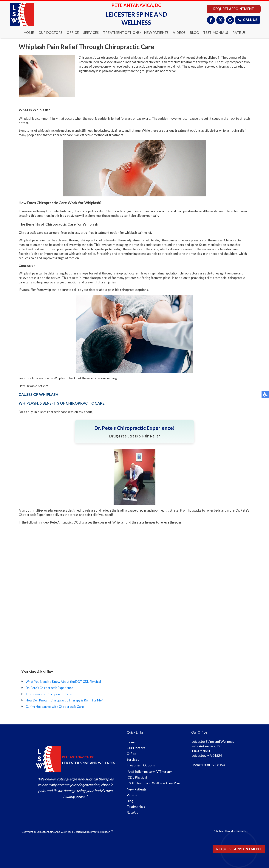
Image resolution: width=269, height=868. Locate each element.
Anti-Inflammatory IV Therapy (150, 771)
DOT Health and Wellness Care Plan (154, 783)
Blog (194, 32)
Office (73, 32)
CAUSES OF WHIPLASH (38, 394)
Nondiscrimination (237, 831)
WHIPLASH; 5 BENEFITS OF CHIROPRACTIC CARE (62, 403)
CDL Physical (137, 777)
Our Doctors (50, 32)
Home (29, 32)
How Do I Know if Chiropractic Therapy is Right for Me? (64, 700)
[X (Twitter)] (220, 20)
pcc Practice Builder (100, 832)
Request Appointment (234, 9)
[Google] (230, 20)
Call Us (248, 20)
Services (91, 32)
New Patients (156, 32)
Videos (179, 32)
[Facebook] (211, 20)
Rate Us (239, 32)
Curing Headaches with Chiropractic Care (55, 707)
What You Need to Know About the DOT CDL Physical (63, 682)
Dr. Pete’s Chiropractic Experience (49, 688)
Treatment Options (121, 32)
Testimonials (216, 32)
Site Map (219, 831)
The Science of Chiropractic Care (49, 694)
